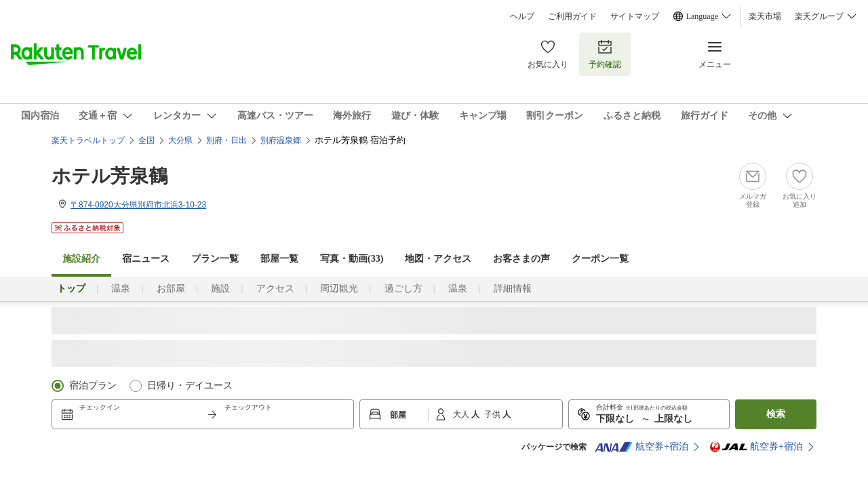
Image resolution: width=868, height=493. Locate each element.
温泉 (121, 289)
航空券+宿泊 (642, 447)
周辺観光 (339, 289)
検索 (776, 414)
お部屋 (171, 289)
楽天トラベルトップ (88, 140)
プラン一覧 (215, 259)
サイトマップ (635, 16)
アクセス (275, 289)
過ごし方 (403, 289)
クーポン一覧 (600, 259)
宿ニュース (146, 259)
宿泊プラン (93, 386)
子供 (493, 414)
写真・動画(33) (352, 259)
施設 (220, 289)
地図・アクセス (438, 259)
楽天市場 (765, 16)
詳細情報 (513, 289)
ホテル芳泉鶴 (110, 176)
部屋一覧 (279, 259)
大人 (462, 414)
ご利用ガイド (572, 16)
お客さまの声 (521, 259)
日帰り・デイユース (190, 386)
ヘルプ (522, 16)
